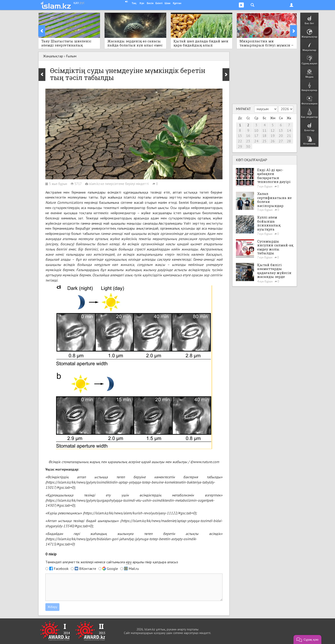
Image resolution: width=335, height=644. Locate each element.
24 (256, 141)
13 (281, 130)
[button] (307, 639)
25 (264, 141)
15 (240, 136)
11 (264, 130)
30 (248, 146)
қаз (76, 2)
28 (289, 141)
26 (273, 141)
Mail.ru (134, 569)
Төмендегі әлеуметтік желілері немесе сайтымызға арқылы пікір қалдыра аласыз (112, 562)
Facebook (61, 569)
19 (273, 136)
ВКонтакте (88, 569)
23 (248, 141)
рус (82, 2)
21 (289, 136)
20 (281, 136)
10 (256, 130)
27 (281, 141)
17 (256, 136)
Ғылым (71, 56)
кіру (129, 562)
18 (264, 136)
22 (240, 141)
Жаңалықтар (53, 56)
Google (112, 569)
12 (273, 130)
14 (289, 130)
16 (248, 136)
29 (240, 146)
